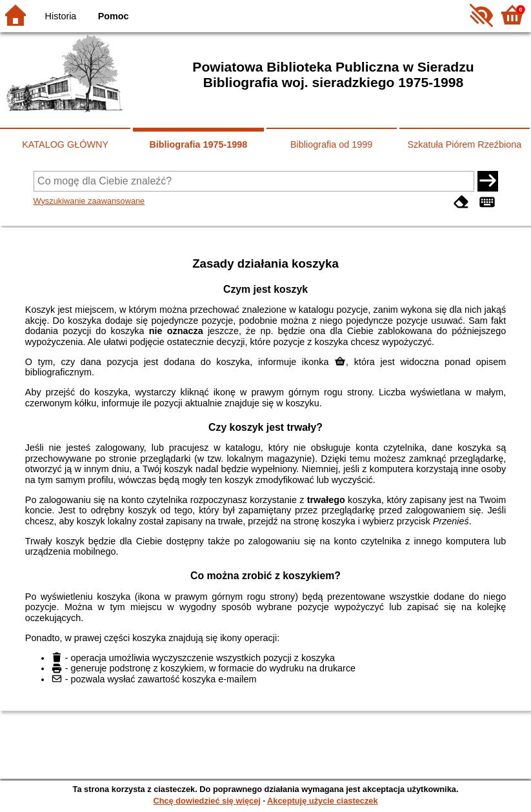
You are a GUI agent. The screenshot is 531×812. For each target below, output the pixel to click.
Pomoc (114, 16)
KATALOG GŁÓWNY (65, 144)
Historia (61, 16)
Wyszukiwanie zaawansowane (89, 201)
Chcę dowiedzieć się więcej (206, 801)
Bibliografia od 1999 (331, 144)
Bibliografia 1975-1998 (198, 144)
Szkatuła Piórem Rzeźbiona (464, 144)
